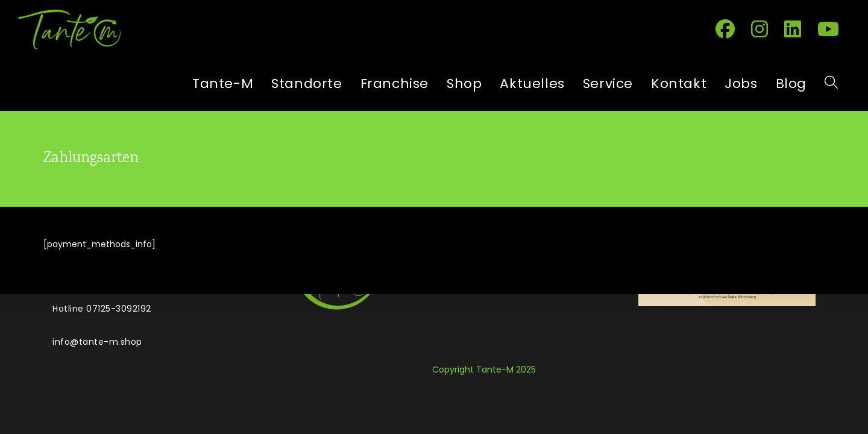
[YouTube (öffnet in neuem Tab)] (833, 28)
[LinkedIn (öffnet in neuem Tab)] (797, 28)
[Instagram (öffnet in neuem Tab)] (764, 28)
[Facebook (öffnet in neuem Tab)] (730, 28)
